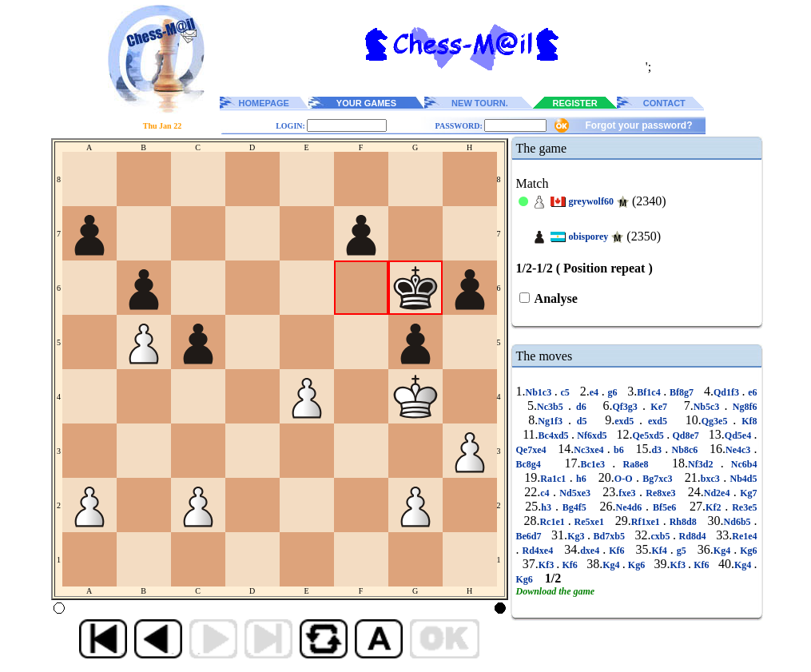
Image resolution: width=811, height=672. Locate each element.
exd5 (627, 421)
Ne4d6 (631, 507)
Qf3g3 (628, 407)
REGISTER (575, 103)
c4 (547, 493)
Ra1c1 (555, 479)
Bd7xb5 (609, 536)
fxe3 (629, 493)
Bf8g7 (681, 392)
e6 (751, 392)
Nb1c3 (540, 392)
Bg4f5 (574, 507)
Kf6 (616, 551)
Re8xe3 (661, 493)
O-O (625, 479)
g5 (682, 551)
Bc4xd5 (555, 435)
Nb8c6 (684, 450)
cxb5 (662, 536)
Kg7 (747, 493)
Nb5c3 (709, 407)
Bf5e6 (664, 507)
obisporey (589, 237)
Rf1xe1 (647, 522)
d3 (658, 450)
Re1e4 (744, 536)
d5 (582, 421)
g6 (612, 392)
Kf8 (746, 421)
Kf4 (661, 551)
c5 (565, 392)
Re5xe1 (589, 522)
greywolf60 (591, 201)
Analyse (555, 298)
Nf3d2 (704, 464)
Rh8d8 (683, 522)
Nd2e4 (719, 493)
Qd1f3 (728, 392)
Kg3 (577, 536)
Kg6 (747, 551)
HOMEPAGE (264, 103)
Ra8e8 (635, 464)
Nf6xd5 (592, 435)
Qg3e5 (718, 421)
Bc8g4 (533, 464)
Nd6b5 (739, 522)
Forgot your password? (638, 125)
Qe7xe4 (533, 450)
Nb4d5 (741, 479)
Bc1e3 (596, 464)
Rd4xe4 (538, 551)
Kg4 (724, 551)
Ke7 (659, 407)
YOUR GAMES (366, 103)
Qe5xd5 (650, 435)
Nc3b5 (553, 407)
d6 (581, 407)
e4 (596, 392)
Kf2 (715, 507)
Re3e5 (742, 507)
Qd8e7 (686, 435)
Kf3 (547, 565)
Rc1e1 (553, 522)
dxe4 (591, 551)
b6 (619, 450)
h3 (548, 507)
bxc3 (712, 479)
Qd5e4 (739, 435)
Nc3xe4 (590, 450)
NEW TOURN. (480, 103)
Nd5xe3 (575, 493)
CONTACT (664, 103)
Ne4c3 (740, 450)
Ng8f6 (743, 407)
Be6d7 (531, 536)
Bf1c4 (650, 392)
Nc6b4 (741, 464)
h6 (581, 479)
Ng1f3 (553, 421)
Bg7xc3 (658, 479)
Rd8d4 (692, 536)
